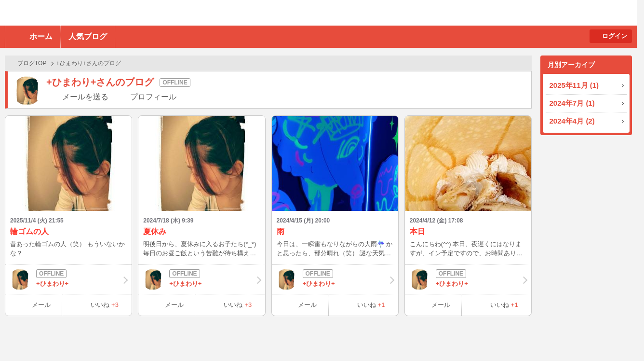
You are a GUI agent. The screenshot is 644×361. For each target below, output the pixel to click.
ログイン (615, 36)
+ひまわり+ (68, 279)
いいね (105, 305)
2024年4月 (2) (572, 121)
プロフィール (153, 97)
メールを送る (85, 97)
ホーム (41, 36)
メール (41, 305)
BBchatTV (138, 13)
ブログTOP (32, 63)
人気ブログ (88, 36)
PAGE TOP (618, 335)
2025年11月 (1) (574, 85)
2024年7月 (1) (572, 103)
